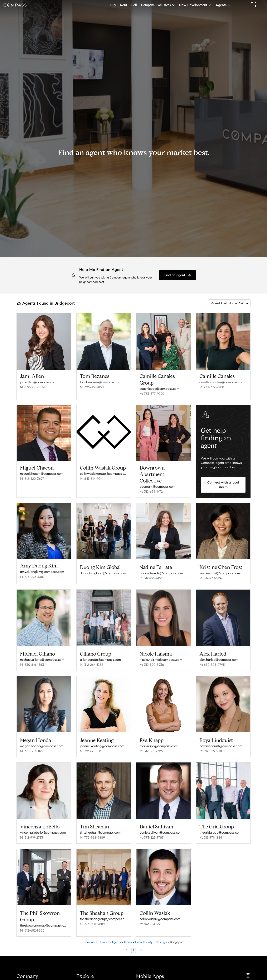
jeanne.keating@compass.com (102, 746)
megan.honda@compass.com (42, 746)
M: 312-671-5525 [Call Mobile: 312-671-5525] (91, 751)
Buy (113, 5)
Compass (89, 942)
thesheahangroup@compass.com (104, 919)
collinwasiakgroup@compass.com (104, 474)
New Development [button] (195, 5)
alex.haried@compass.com (219, 660)
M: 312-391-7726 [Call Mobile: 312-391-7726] (151, 751)
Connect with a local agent (223, 485)
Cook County (144, 942)
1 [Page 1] (134, 950)
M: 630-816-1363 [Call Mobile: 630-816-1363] (32, 665)
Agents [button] (223, 5)
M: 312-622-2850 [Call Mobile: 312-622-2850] (92, 387)
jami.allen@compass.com (38, 382)
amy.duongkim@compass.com (42, 572)
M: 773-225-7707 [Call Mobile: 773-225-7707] (152, 838)
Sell (134, 5)
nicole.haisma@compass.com (161, 660)
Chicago (161, 942)
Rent (124, 5)
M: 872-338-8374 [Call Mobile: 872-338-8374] (32, 387)
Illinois (128, 942)
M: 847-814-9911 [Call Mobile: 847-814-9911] (91, 479)
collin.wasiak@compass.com (160, 919)
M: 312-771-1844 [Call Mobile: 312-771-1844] (211, 838)
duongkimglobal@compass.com (103, 573)
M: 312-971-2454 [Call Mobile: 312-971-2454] (151, 578)
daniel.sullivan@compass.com (161, 832)
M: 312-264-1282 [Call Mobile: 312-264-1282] (91, 665)
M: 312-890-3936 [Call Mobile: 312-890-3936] (152, 665)
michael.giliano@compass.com (42, 660)
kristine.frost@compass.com (220, 573)
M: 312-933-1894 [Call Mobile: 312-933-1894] (211, 578)
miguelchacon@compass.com (42, 474)
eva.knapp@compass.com (159, 746)
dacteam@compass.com (157, 487)
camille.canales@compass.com (222, 382)
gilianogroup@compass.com (100, 660)
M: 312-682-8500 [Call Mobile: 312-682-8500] (32, 930)
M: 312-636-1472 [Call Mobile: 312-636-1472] (151, 492)
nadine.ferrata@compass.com (161, 573)
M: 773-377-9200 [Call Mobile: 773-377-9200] (152, 394)
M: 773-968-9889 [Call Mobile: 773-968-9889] (92, 838)
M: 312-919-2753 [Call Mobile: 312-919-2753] (31, 838)
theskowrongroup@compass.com (44, 925)
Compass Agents (110, 942)
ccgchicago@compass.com (159, 389)
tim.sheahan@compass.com (100, 832)
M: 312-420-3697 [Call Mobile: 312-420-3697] (32, 479)
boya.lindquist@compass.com (221, 746)
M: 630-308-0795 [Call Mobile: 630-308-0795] (212, 665)
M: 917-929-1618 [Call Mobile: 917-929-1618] (211, 751)
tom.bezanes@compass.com (101, 382)
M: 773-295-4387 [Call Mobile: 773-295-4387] (32, 577)
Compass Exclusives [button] (158, 5)
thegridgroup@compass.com (220, 832)
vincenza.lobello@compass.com (43, 832)
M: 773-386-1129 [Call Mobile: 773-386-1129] (32, 751)
